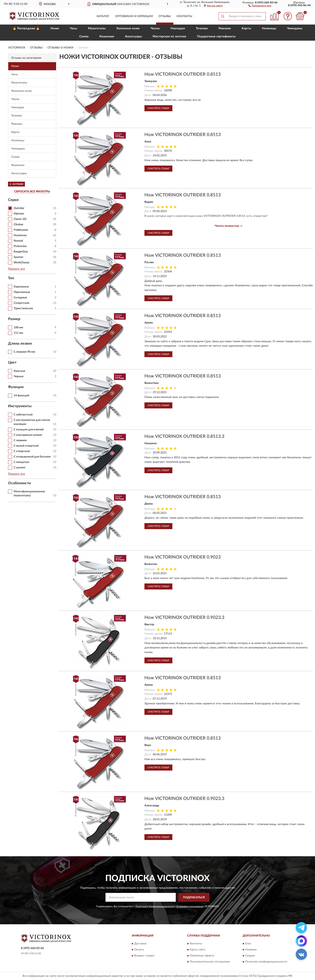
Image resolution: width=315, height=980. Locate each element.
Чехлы (155, 28)
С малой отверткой (26, 446)
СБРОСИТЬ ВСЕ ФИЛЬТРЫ (32, 192)
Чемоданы (295, 28)
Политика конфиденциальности (266, 962)
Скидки (250, 956)
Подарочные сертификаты (216, 37)
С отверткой (22, 451)
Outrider (19, 208)
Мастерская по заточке (169, 37)
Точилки (202, 28)
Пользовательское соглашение (210, 962)
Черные (19, 376)
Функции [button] (16, 387)
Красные (19, 371)
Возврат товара (144, 956)
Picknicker (20, 246)
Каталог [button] (103, 16)
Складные (20, 298)
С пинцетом (21, 462)
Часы (74, 28)
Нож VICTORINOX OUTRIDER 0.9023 (183, 557)
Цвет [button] (12, 363)
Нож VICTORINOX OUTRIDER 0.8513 (183, 74)
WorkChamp (21, 263)
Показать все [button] (16, 269)
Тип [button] (11, 278)
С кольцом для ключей (29, 430)
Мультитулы (97, 28)
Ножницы (269, 28)
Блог (248, 944)
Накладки (178, 28)
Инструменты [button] (20, 406)
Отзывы (165, 16)
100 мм (18, 328)
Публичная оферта (202, 956)
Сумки (84, 37)
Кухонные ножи (128, 28)
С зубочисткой (23, 415)
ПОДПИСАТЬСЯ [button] (194, 898)
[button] (260, 5)
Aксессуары (133, 37)
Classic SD (20, 219)
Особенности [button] (19, 483)
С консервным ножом (28, 435)
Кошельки (107, 37)
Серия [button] (13, 200)
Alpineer (19, 214)
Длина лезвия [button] (20, 344)
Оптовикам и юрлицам (134, 16)
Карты (246, 28)
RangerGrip (21, 252)
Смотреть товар (158, 108)
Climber (18, 225)
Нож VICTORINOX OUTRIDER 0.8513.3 (184, 436)
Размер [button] (14, 319)
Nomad (18, 241)
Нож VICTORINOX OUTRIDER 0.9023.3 (184, 617)
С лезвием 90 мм (24, 352)
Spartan (18, 257)
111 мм (18, 333)
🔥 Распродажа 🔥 (26, 28)
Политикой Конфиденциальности (154, 906)
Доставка (140, 944)
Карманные (21, 287)
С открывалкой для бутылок (32, 457)
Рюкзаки (225, 28)
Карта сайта (197, 950)
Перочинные (22, 292)
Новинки (251, 950)
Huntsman (20, 235)
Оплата (139, 950)
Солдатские (21, 303)
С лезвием (20, 440)
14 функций (21, 396)
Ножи (55, 28)
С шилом (19, 468)
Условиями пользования (190, 906)
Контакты (184, 16)
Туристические (23, 308)
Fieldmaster (21, 230)
